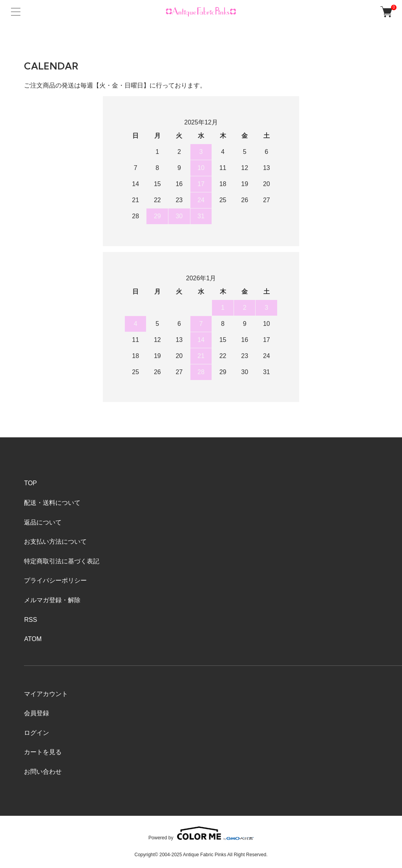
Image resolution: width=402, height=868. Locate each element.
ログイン (37, 733)
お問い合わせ (43, 772)
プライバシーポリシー (55, 580)
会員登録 (37, 713)
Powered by (201, 833)
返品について (43, 522)
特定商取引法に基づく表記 (62, 561)
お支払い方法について (55, 542)
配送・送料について (52, 503)
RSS (30, 620)
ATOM (33, 639)
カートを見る (43, 752)
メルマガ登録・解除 (52, 600)
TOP (30, 483)
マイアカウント (46, 694)
